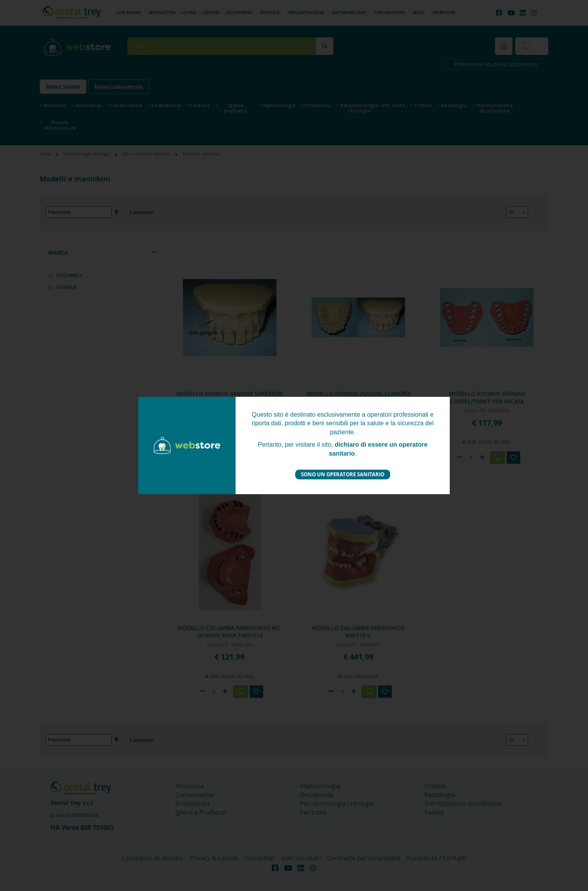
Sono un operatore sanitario (343, 474)
